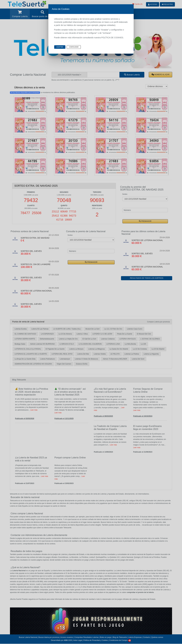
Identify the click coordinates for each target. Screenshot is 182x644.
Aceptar (60, 47)
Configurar (74, 47)
